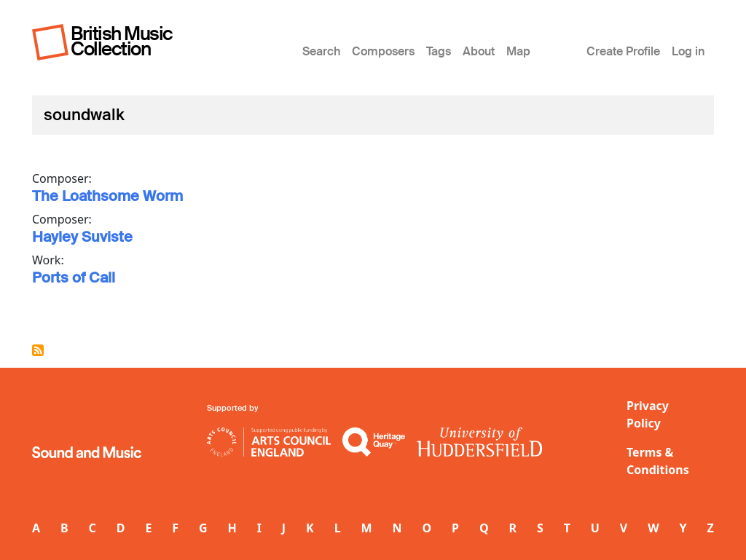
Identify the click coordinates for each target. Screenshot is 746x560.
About (479, 51)
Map (518, 51)
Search (321, 51)
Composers (383, 51)
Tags (439, 51)
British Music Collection (122, 41)
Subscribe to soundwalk (38, 350)
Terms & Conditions (658, 461)
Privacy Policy (648, 414)
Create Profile (623, 51)
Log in (688, 51)
